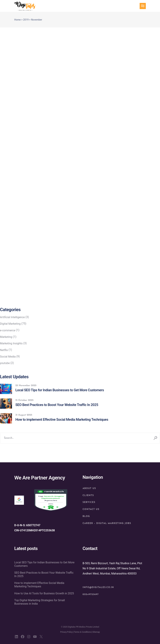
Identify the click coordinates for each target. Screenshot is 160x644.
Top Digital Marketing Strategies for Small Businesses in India (40, 602)
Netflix (4, 350)
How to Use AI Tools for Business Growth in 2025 (44, 593)
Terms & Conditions (83, 632)
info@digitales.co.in (98, 587)
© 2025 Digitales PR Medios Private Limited (80, 627)
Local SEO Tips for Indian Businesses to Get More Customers (44, 564)
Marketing (6, 337)
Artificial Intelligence (12, 317)
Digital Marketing (10, 324)
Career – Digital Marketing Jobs (107, 523)
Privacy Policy (66, 632)
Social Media (8, 357)
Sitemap (96, 632)
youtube (5, 363)
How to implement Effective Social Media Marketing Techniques (39, 585)
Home (18, 20)
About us (89, 488)
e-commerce (8, 330)
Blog (86, 516)
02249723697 (91, 594)
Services (89, 502)
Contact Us (91, 509)
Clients (88, 495)
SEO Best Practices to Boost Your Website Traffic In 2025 (44, 574)
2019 (26, 20)
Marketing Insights (11, 343)
